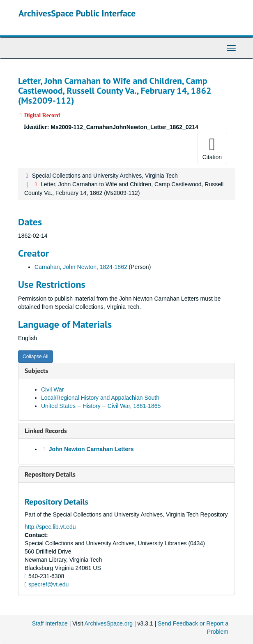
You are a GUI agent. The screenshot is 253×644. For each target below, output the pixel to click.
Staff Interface (50, 623)
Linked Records (46, 431)
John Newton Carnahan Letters (91, 449)
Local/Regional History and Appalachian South (100, 398)
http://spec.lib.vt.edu (50, 527)
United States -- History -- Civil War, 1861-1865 (101, 406)
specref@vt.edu (48, 584)
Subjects (36, 371)
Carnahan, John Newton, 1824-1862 (81, 267)
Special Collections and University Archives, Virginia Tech (105, 176)
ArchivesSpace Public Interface (77, 13)
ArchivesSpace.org (109, 623)
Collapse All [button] (36, 357)
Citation (212, 148)
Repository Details (50, 474)
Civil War (52, 389)
